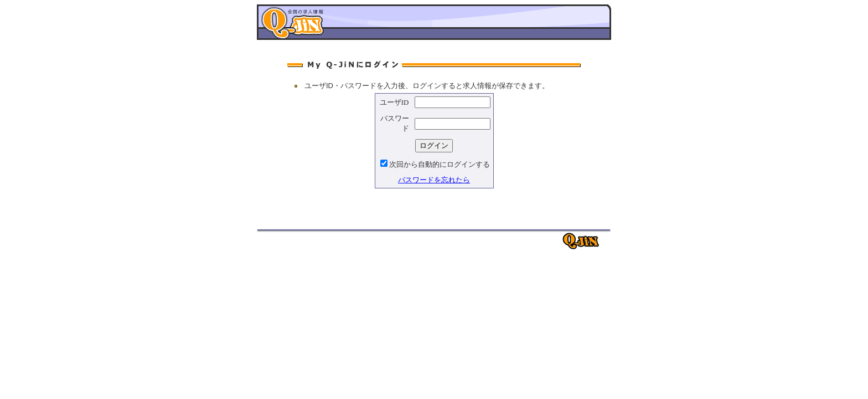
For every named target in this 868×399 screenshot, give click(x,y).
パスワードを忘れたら (434, 180)
